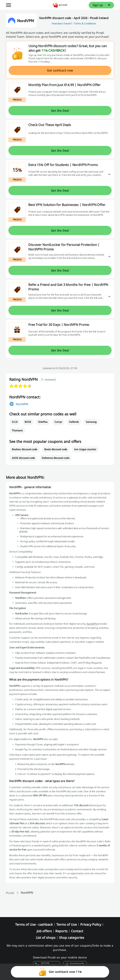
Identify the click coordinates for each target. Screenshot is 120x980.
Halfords (74, 422)
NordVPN (22, 404)
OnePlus (43, 422)
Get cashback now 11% (60, 972)
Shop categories (72, 938)
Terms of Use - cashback (34, 924)
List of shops (46, 938)
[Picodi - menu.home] (60, 5)
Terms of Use (67, 924)
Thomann (17, 430)
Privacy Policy (91, 924)
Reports (61, 931)
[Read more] (109, 174)
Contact (77, 931)
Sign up (98, 5)
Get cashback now (60, 70)
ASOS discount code (23, 458)
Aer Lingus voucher (85, 449)
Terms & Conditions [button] (85, 23)
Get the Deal (60, 111)
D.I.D (15, 422)
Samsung (91, 422)
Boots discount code (56, 449)
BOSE (28, 422)
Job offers (44, 931)
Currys (58, 422)
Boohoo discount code (25, 449)
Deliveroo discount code (56, 458)
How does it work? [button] (62, 23)
